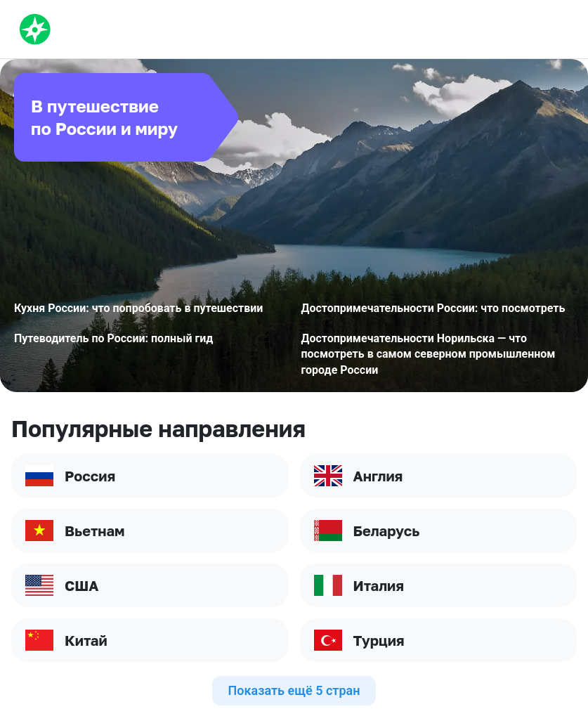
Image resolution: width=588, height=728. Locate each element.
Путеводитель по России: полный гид (113, 338)
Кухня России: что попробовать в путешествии (138, 308)
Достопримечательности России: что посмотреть (433, 308)
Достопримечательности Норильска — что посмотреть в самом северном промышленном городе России (429, 354)
